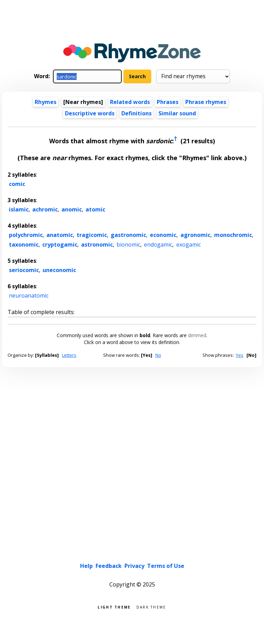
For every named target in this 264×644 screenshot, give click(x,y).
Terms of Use (166, 566)
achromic (45, 209)
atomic (95, 209)
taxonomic (24, 245)
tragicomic (92, 235)
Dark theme (151, 607)
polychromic (26, 235)
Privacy (134, 566)
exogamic (189, 245)
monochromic (233, 235)
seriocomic (24, 270)
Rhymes (46, 102)
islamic (19, 209)
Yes (240, 355)
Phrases (168, 102)
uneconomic (59, 270)
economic (163, 235)
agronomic (195, 235)
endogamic (158, 245)
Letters (69, 355)
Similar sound (177, 113)
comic (17, 184)
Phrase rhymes (206, 102)
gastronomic (128, 235)
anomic (72, 209)
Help (86, 566)
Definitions (136, 113)
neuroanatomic (29, 295)
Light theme (114, 607)
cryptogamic (60, 245)
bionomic (128, 245)
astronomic (97, 245)
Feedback (109, 566)
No (158, 355)
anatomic (60, 235)
